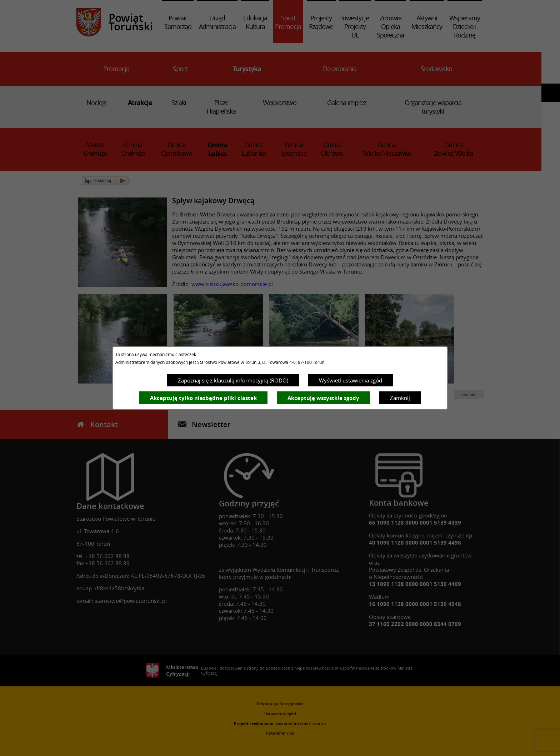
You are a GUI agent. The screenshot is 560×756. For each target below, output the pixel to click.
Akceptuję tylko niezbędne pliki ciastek (203, 398)
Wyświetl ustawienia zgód (351, 380)
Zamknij (400, 398)
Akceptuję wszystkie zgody (323, 398)
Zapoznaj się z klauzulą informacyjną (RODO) (233, 380)
